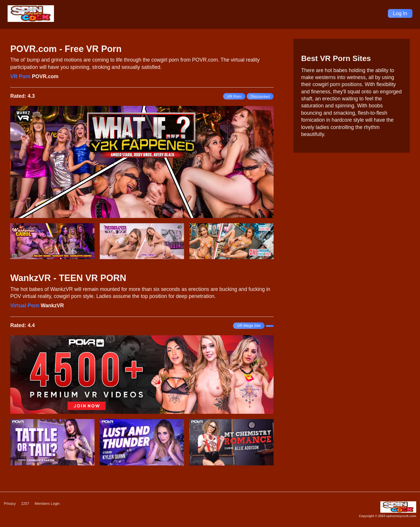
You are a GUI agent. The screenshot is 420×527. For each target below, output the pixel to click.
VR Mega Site (249, 326)
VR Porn (20, 76)
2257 (26, 504)
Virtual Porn (25, 306)
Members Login (50, 504)
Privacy (10, 504)
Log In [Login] (400, 13)
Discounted (260, 96)
